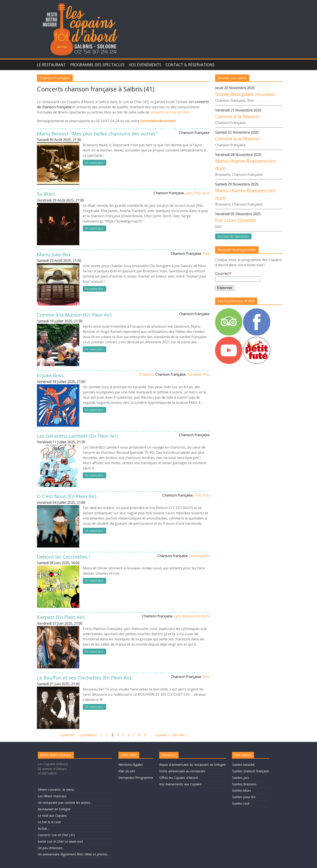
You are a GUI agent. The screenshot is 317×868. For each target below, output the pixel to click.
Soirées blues (241, 790)
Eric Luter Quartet (236, 220)
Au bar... (43, 828)
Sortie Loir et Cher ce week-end (60, 841)
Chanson (146, 374)
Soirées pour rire (244, 797)
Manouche (191, 616)
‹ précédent (88, 735)
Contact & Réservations (190, 65)
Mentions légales (131, 765)
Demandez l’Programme (136, 778)
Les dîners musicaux (52, 796)
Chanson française (194, 133)
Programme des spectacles (97, 65)
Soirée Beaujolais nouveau (245, 94)
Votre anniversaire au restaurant (182, 771)
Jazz (189, 193)
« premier (67, 735)
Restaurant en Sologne (54, 809)
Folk (198, 495)
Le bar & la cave (49, 822)
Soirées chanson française (251, 771)
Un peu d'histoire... (51, 848)
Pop (197, 193)
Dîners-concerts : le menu (56, 790)
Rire (206, 253)
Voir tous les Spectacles (233, 236)
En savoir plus (94, 163)
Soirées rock (241, 803)
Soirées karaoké (243, 765)
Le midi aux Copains (52, 816)
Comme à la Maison (237, 116)
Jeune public (199, 556)
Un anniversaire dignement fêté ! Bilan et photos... (74, 854)
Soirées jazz (241, 778)
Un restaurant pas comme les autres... (65, 803)
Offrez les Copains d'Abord (178, 778)
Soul (206, 193)
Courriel (223, 274)
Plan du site (127, 771)
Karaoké (194, 374)
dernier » (180, 735)
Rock (206, 616)
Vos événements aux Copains (180, 784)
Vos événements (145, 65)
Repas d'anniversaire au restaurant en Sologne (193, 765)
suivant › (162, 735)
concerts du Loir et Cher (170, 112)
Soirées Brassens (244, 784)
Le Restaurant (51, 65)
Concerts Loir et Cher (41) (56, 835)
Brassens (223, 174)
